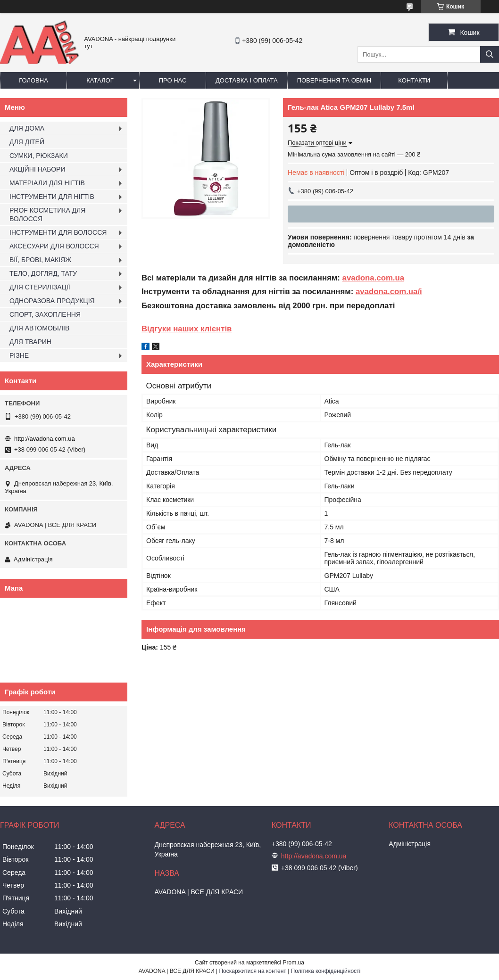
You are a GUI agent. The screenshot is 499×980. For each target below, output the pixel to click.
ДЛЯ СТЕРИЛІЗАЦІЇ (40, 287)
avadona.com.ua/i (389, 292)
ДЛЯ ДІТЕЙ (27, 142)
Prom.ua (294, 963)
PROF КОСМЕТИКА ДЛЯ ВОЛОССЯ (47, 214)
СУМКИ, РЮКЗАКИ (39, 156)
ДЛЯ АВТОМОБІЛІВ (39, 328)
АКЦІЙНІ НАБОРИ (37, 169)
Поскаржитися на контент (252, 971)
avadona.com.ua (374, 278)
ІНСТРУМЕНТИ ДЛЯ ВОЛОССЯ (58, 232)
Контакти (414, 80)
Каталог (100, 80)
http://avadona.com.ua (45, 439)
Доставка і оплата (247, 80)
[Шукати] (490, 54)
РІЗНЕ (19, 355)
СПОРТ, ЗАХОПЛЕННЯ (45, 314)
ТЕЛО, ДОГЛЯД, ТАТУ (43, 273)
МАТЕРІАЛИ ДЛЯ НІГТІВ (47, 183)
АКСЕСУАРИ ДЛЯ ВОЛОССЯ (54, 246)
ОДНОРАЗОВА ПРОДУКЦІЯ (52, 301)
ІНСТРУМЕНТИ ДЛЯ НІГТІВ (52, 197)
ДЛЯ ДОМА (27, 128)
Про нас (173, 80)
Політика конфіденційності (326, 971)
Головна (33, 80)
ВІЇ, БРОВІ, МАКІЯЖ (40, 260)
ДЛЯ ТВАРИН (30, 342)
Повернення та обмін (334, 80)
